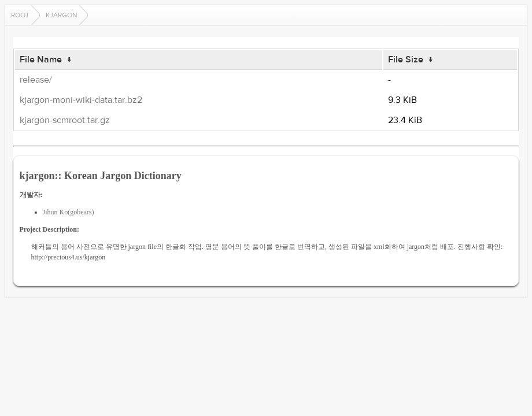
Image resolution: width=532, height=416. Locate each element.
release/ (36, 80)
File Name (41, 60)
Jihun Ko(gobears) (69, 212)
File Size (406, 60)
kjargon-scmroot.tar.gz (65, 120)
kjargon (62, 15)
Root (20, 15)
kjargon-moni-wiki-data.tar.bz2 (81, 100)
